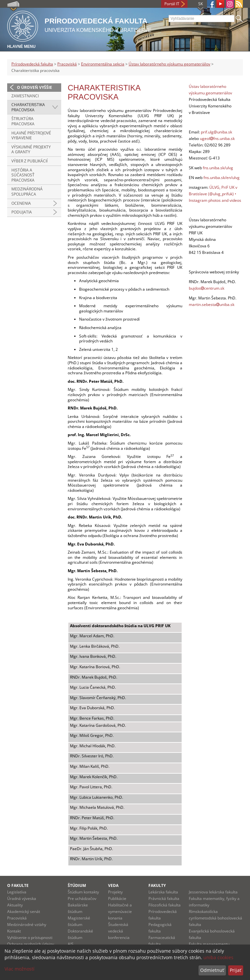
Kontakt (14, 931)
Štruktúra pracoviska (23, 121)
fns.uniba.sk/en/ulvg (222, 178)
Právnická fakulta (164, 898)
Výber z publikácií (29, 161)
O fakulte (18, 885)
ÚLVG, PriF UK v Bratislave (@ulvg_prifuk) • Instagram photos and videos (215, 194)
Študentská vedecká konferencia (119, 931)
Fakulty (157, 885)
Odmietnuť (212, 970)
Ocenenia (21, 203)
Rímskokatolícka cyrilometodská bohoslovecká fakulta (215, 918)
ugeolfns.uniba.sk (217, 138)
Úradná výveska (22, 898)
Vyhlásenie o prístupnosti (30, 938)
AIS (71, 944)
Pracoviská (67, 64)
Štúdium (77, 885)
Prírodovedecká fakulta (32, 64)
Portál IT (172, 4)
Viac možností (20, 969)
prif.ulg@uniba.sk (216, 132)
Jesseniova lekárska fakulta (213, 892)
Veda (113, 885)
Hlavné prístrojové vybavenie (31, 136)
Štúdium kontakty (83, 892)
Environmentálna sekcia (103, 64)
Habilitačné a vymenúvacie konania (120, 911)
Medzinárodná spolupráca (27, 192)
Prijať (236, 970)
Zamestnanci (25, 96)
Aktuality (15, 905)
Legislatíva (17, 892)
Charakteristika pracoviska (28, 107)
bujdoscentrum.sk (207, 288)
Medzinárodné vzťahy (27, 925)
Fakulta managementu (209, 944)
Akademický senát (24, 911)
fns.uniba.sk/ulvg (218, 168)
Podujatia (22, 212)
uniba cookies (218, 957)
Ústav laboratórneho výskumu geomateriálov (169, 64)
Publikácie (117, 898)
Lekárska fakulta (163, 892)
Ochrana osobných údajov (31, 944)
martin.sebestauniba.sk (212, 304)
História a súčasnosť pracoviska (23, 175)
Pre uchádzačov (82, 898)
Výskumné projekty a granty (31, 150)
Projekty (115, 892)
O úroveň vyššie (35, 87)
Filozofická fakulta (165, 905)
